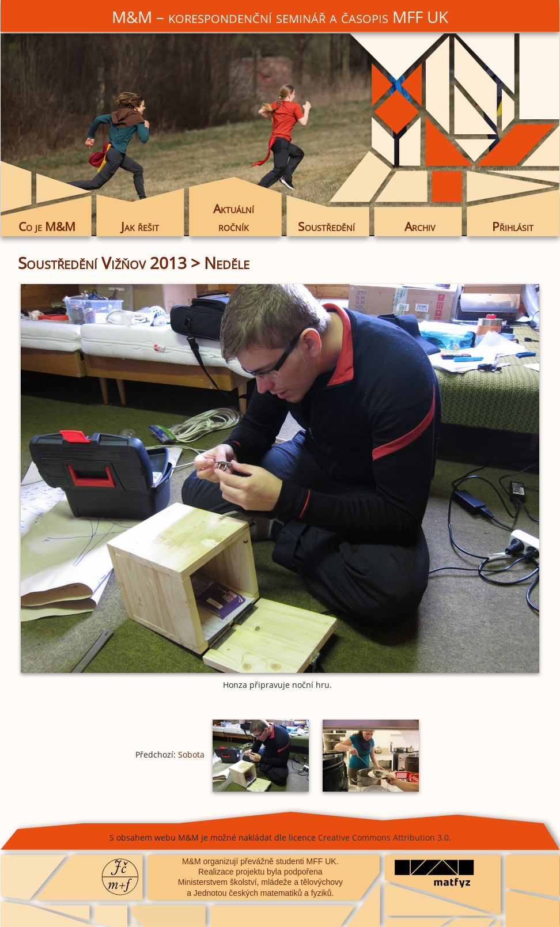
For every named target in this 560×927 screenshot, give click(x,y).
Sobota (191, 754)
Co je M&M (47, 226)
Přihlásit (513, 226)
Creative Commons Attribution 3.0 (383, 837)
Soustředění (326, 226)
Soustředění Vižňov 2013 (102, 263)
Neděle (227, 263)
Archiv (420, 226)
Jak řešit (140, 226)
